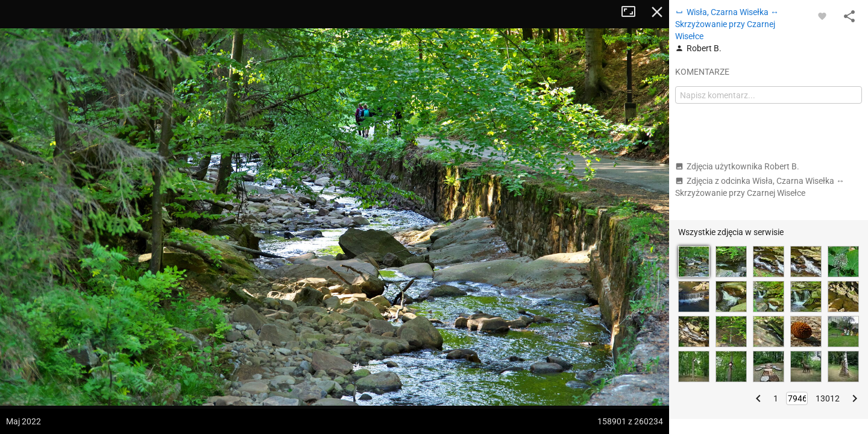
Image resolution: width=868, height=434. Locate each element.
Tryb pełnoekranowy (633, 12)
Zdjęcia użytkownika (737, 166)
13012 (828, 398)
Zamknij (657, 12)
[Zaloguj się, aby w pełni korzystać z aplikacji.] (822, 16)
